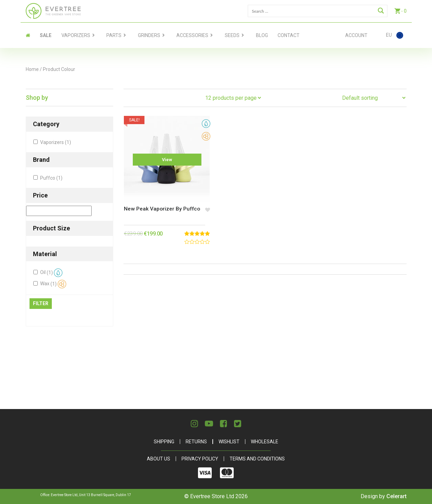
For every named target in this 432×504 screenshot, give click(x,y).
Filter (41, 303)
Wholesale (265, 442)
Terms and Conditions (257, 459)
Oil (51, 273)
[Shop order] (374, 98)
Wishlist (229, 442)
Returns (196, 442)
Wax (53, 284)
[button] (204, 204)
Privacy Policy (200, 459)
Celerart (396, 496)
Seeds (232, 35)
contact (289, 35)
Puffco (51, 178)
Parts (114, 35)
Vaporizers (76, 35)
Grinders (149, 35)
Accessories (192, 35)
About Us (159, 459)
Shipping (164, 442)
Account (356, 35)
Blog (262, 35)
